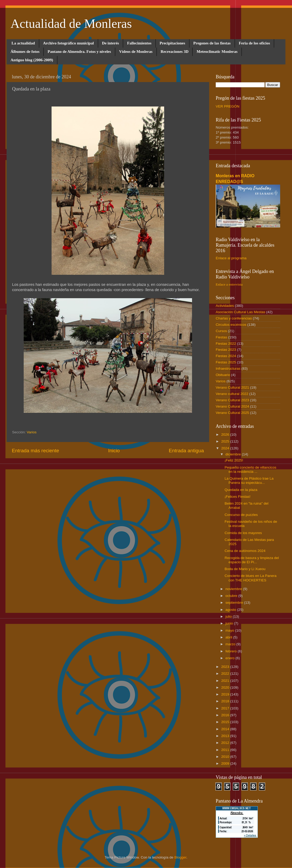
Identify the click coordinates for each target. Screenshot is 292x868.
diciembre (234, 454)
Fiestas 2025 (226, 362)
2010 (226, 757)
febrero (232, 651)
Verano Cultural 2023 (232, 400)
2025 (226, 441)
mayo (230, 630)
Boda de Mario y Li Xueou (245, 569)
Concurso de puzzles (241, 515)
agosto (231, 610)
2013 (226, 736)
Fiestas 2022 (226, 344)
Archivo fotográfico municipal (69, 43)
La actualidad (23, 43)
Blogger (180, 857)
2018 (226, 701)
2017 (226, 708)
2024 (226, 448)
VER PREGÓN (228, 106)
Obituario (223, 375)
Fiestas (221, 337)
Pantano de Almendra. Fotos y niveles (79, 52)
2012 (226, 743)
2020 (226, 687)
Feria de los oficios (255, 43)
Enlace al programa (231, 258)
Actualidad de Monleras (71, 24)
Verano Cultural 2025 (232, 413)
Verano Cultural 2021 (232, 387)
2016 (226, 715)
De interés (111, 43)
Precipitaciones (172, 43)
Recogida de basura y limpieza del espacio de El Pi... (252, 560)
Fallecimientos (139, 43)
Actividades (225, 306)
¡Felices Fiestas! (238, 497)
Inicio (114, 451)
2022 (226, 674)
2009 (226, 763)
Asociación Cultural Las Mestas (240, 312)
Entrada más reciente (36, 451)
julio (229, 616)
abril (229, 637)
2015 (226, 722)
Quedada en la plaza (241, 490)
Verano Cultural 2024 (232, 406)
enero (230, 658)
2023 (226, 667)
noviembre (234, 589)
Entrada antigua (186, 451)
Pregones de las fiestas (212, 43)
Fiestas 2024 (226, 356)
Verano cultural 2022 (232, 394)
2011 (226, 750)
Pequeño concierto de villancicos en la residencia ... (251, 469)
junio (230, 623)
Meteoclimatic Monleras (217, 52)
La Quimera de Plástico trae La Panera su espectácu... (249, 481)
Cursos (221, 331)
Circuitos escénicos (231, 325)
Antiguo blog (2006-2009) (32, 60)
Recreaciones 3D (175, 52)
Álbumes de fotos (25, 52)
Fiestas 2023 (226, 350)
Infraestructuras (228, 369)
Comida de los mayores (243, 533)
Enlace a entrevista (229, 284)
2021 (226, 681)
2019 (226, 694)
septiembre (235, 603)
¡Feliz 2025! (234, 460)
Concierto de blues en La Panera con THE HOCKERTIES (251, 578)
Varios (32, 432)
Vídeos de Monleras (136, 52)
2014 (226, 729)
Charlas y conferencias (234, 318)
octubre (232, 596)
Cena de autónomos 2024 (245, 551)
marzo (231, 644)
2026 (226, 435)
